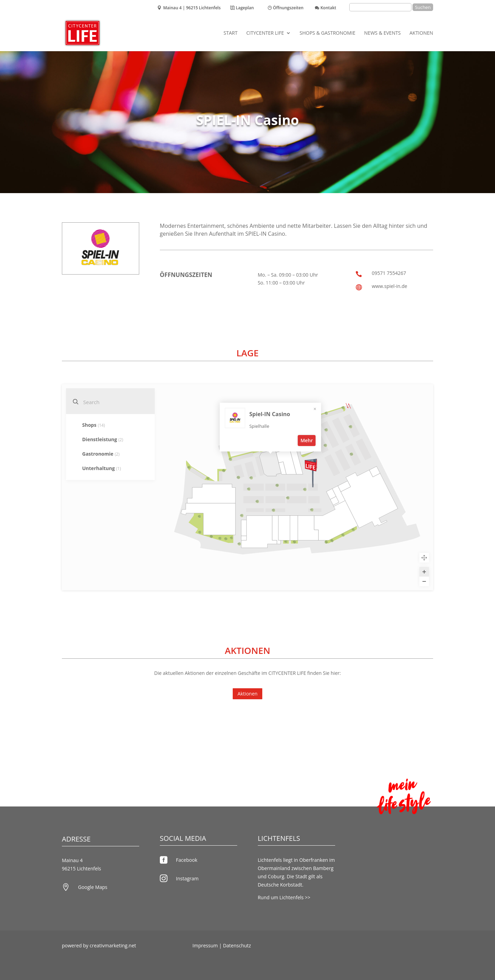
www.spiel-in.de (389, 286)
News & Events (382, 33)
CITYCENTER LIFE (265, 33)
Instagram (187, 878)
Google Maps (93, 887)
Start (230, 33)
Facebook (187, 860)
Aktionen (421, 33)
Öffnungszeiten (288, 8)
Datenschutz (237, 945)
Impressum (205, 945)
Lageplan (245, 8)
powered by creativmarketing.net (99, 945)
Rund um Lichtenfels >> (284, 897)
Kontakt (328, 8)
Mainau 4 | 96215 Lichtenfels (192, 8)
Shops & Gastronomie (328, 33)
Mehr (330, 493)
